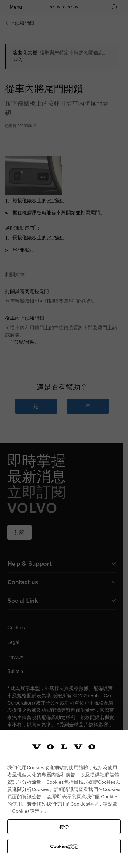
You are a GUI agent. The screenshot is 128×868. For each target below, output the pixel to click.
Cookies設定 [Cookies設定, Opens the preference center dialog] (64, 846)
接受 (64, 827)
